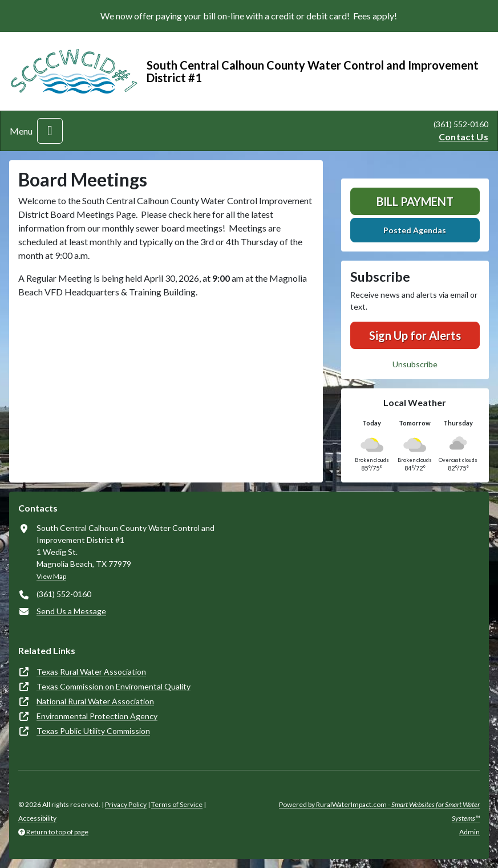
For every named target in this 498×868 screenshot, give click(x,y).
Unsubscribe (415, 364)
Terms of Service (177, 804)
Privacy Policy (126, 804)
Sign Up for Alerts (415, 335)
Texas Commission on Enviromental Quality (114, 686)
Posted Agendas (415, 230)
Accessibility (37, 818)
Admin (469, 832)
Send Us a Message (71, 611)
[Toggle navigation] (50, 131)
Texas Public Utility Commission (93, 731)
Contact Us (463, 137)
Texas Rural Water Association (91, 672)
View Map (51, 576)
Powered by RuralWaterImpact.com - (379, 811)
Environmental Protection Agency (97, 716)
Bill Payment (415, 201)
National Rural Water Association (95, 701)
